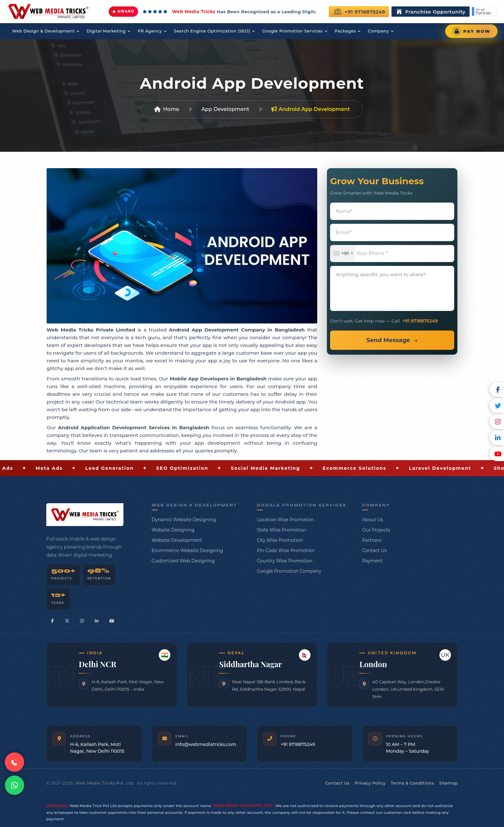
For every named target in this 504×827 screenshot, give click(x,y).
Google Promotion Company (289, 571)
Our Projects (376, 530)
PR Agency (150, 31)
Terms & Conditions (412, 783)
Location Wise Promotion (285, 520)
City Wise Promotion (280, 540)
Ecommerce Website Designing (188, 550)
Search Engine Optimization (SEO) (213, 31)
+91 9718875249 (360, 12)
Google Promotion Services (294, 31)
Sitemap (448, 783)
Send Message (388, 340)
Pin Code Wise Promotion (286, 550)
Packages (347, 31)
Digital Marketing (107, 31)
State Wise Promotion (281, 530)
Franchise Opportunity (431, 12)
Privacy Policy (370, 783)
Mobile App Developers (199, 379)
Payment (373, 561)
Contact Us (375, 550)
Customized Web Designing (183, 561)
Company (380, 31)
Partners (372, 540)
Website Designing (173, 530)
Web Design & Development (43, 31)
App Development (225, 109)
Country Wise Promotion (285, 561)
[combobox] (343, 254)
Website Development (177, 540)
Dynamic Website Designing (184, 520)
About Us (373, 520)
